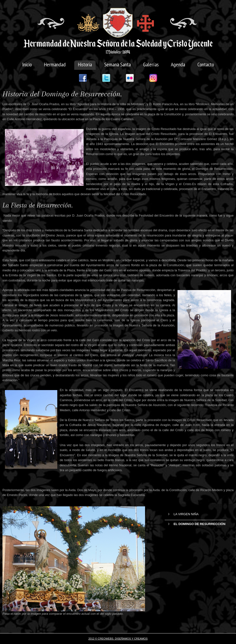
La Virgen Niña (186, 514)
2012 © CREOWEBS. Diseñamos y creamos (118, 639)
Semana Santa (118, 64)
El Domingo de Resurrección (199, 524)
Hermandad (55, 64)
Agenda (178, 64)
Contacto (206, 64)
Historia (85, 64)
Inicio (27, 64)
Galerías (151, 64)
